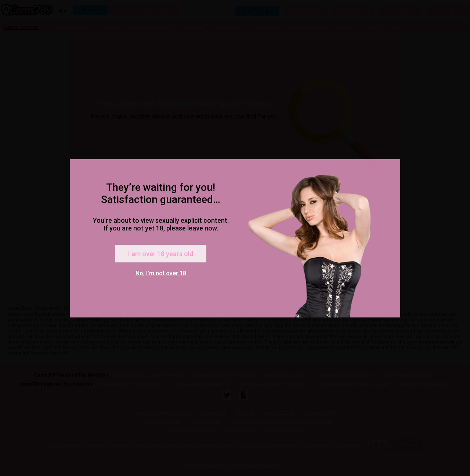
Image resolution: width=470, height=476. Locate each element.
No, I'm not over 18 (161, 273)
